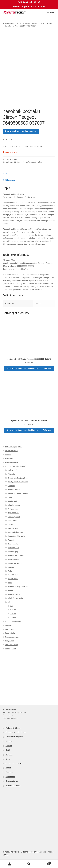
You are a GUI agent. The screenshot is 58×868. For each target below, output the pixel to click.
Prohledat (29, 864)
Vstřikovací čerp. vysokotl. (18, 587)
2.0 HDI (13, 614)
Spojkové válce (14, 559)
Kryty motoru (13, 509)
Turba (10, 571)
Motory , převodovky (13, 621)
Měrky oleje (12, 521)
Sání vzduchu (13, 544)
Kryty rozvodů (13, 513)
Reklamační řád (12, 781)
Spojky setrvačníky (15, 563)
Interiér (8, 455)
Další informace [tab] (9, 180)
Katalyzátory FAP (12, 462)
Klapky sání (12, 501)
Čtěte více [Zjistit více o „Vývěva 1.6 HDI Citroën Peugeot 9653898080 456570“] (47, 369)
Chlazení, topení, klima (14, 447)
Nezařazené (10, 629)
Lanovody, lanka (14, 517)
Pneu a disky (10, 633)
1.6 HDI (41, 23)
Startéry (11, 567)
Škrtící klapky (13, 552)
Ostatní (11, 525)
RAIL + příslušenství (16, 532)
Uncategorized (11, 649)
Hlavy (10, 497)
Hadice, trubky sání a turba (18, 493)
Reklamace (10, 777)
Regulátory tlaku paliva (17, 536)
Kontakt (9, 746)
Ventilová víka (13, 579)
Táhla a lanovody (12, 645)
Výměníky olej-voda (15, 598)
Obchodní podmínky (14, 763)
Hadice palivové (14, 490)
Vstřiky (10, 590)
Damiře (6, 855)
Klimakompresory (15, 505)
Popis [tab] (5, 173)
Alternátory (12, 474)
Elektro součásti (11, 451)
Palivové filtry (13, 528)
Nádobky (9, 625)
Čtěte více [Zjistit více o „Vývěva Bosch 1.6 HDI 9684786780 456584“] (47, 430)
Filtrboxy (11, 486)
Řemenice (12, 540)
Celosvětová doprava (14, 737)
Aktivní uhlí (12, 470)
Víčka (10, 583)
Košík (8, 750)
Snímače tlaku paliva (16, 555)
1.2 (11, 606)
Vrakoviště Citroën (13, 728)
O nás (8, 759)
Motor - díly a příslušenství (21, 23)
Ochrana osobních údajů (16, 732)
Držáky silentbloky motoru (18, 482)
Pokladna (9, 772)
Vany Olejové (13, 575)
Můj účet (9, 755)
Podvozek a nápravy (13, 637)
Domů (7, 23)
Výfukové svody (14, 594)
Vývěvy (34, 23)
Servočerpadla (13, 548)
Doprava (9, 741)
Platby (8, 768)
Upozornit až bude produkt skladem (21, 131)
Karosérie (9, 459)
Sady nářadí (10, 641)
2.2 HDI (13, 618)
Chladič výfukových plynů (18, 478)
